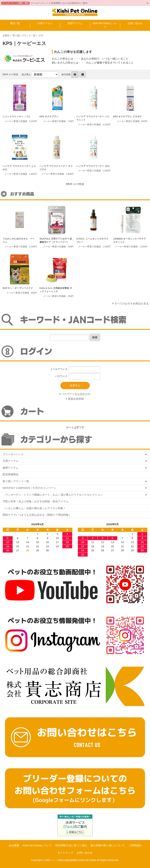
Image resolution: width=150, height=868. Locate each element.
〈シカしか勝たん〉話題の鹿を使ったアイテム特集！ (34, 508)
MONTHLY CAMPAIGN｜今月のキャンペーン (29, 488)
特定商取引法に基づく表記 (71, 845)
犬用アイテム (45, 23)
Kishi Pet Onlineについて (105, 25)
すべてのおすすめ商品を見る (132, 303)
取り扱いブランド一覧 (24, 35)
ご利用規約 (135, 845)
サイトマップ (65, 853)
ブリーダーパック (13, 454)
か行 (41, 35)
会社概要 (14, 845)
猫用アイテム (75, 23)
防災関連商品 (11, 474)
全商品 (6, 35)
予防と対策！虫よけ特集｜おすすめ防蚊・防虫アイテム (36, 501)
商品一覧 (15, 23)
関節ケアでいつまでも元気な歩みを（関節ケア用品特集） (37, 515)
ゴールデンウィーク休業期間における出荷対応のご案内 (59, 3)
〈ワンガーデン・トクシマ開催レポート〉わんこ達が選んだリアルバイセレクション (53, 495)
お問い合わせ (135, 23)
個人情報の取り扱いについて (108, 845)
